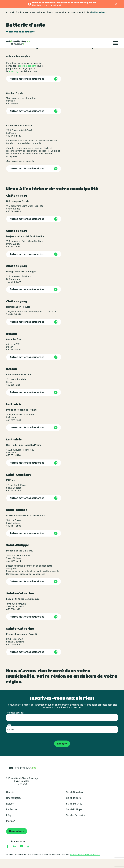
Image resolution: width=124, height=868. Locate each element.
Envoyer (62, 753)
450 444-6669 (14, 145)
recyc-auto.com (28, 75)
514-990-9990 (14, 324)
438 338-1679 (13, 618)
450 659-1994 (13, 465)
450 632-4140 (14, 500)
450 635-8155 (13, 394)
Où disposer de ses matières (30, 22)
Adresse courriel (15, 722)
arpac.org (13, 81)
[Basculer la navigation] (115, 13)
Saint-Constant (75, 801)
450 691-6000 (14, 256)
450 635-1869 (13, 654)
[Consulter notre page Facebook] (8, 856)
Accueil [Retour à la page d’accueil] (10, 22)
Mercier (10, 830)
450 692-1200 (14, 221)
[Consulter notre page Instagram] (28, 856)
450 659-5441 (13, 429)
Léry (9, 824)
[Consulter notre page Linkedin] (14, 856)
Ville (9, 734)
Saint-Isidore (73, 807)
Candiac (11, 801)
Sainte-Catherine (76, 824)
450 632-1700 (13, 359)
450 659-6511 (13, 113)
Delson (10, 813)
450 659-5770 (14, 570)
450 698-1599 (13, 291)
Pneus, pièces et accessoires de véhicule (68, 22)
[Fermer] (116, 4)
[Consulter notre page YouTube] (21, 856)
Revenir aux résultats (22, 41)
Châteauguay (14, 807)
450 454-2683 (14, 535)
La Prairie (11, 819)
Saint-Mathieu (74, 813)
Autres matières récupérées (27, 88)
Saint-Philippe (74, 819)
